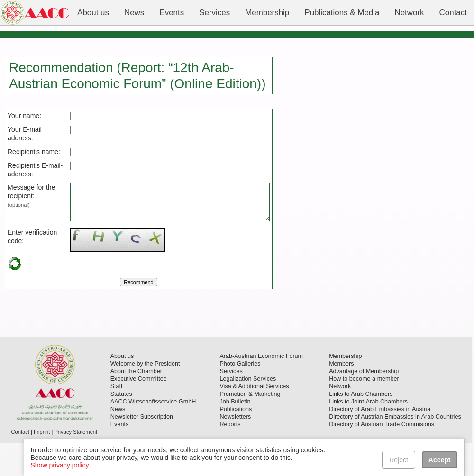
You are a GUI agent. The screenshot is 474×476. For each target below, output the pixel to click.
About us (122, 389)
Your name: (24, 116)
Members (341, 396)
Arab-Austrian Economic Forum (261, 389)
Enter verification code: (23, 265)
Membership (345, 389)
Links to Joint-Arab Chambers (368, 434)
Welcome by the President (145, 396)
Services (231, 404)
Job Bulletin (235, 434)
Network (340, 419)
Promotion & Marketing (250, 427)
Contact (20, 465)
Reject (399, 460)
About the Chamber (136, 404)
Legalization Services (248, 412)
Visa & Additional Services (254, 419)
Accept (440, 460)
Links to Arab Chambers (361, 427)
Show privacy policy (60, 465)
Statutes (121, 427)
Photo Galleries (240, 396)
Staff (117, 419)
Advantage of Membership (364, 404)
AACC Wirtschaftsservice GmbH (153, 434)
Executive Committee (139, 412)
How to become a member (364, 412)
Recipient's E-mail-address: (24, 182)
